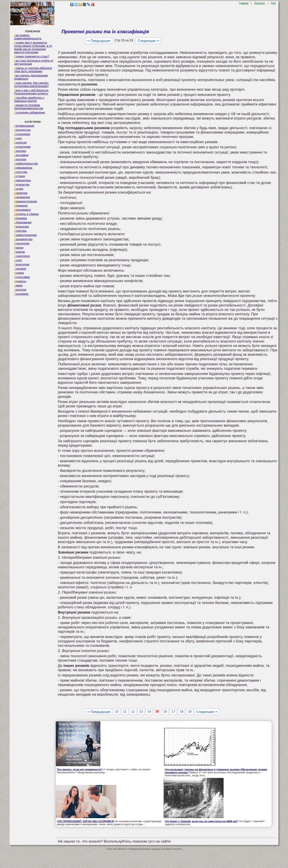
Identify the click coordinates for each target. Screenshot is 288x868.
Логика (19, 189)
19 (190, 712)
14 (149, 712)
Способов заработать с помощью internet (29, 99)
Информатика (23, 168)
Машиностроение (26, 201)
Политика (20, 231)
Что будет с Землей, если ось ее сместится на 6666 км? (201, 821)
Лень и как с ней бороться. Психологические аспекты (32, 92)
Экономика (21, 294)
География (21, 155)
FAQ (273, 3)
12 (133, 712)
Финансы (20, 281)
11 (125, 712)
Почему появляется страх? (32, 56)
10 (117, 712)
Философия (22, 277)
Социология (22, 256)
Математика (22, 197)
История (20, 176)
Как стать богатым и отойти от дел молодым (34, 62)
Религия (19, 252)
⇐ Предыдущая (99, 41)
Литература (22, 185)
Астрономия (22, 134)
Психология (22, 243)
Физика (19, 273)
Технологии (22, 264)
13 (141, 712)
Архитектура (22, 130)
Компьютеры (22, 180)
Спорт (18, 260)
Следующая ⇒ (148, 41)
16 (165, 712)
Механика (21, 218)
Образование (23, 222)
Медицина (21, 206)
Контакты (260, 3)
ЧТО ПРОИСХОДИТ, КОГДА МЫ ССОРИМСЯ (85, 821)
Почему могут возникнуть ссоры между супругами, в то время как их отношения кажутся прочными (33, 47)
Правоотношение (25, 235)
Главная (244, 3)
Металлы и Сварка (26, 214)
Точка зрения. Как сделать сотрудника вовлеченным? (31, 84)
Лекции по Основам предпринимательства (29, 107)
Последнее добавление (30, 113)
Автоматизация (24, 126)
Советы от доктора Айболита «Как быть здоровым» (33, 70)
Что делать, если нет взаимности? (80, 769)
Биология (20, 143)
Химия (18, 285)
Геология (20, 159)
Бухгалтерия (22, 147)
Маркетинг (21, 193)
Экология (20, 290)
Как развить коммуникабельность (28, 37)
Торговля (20, 269)
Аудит (18, 138)
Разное (19, 248)
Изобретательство (26, 164)
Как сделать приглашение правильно (31, 77)
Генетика (20, 151)
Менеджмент (23, 210)
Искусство (21, 172)
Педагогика (21, 227)
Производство (23, 239)
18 (182, 712)
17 (173, 712)
